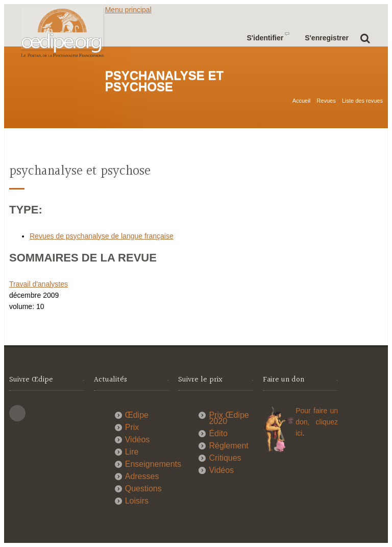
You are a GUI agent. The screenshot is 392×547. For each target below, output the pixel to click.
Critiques (225, 458)
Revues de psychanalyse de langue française (102, 236)
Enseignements (153, 464)
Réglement (228, 446)
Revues (326, 101)
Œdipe (137, 415)
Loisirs (137, 501)
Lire (132, 452)
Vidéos (138, 439)
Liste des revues (362, 101)
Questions (143, 489)
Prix (132, 427)
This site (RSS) (17, 413)
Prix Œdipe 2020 (229, 418)
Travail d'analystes (39, 284)
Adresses (142, 476)
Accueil (301, 101)
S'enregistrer (327, 38)
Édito (218, 433)
